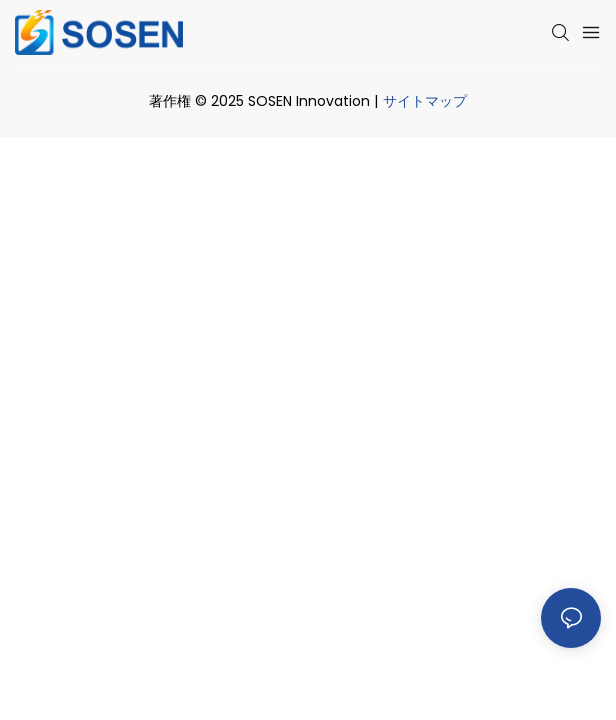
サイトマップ (425, 101)
